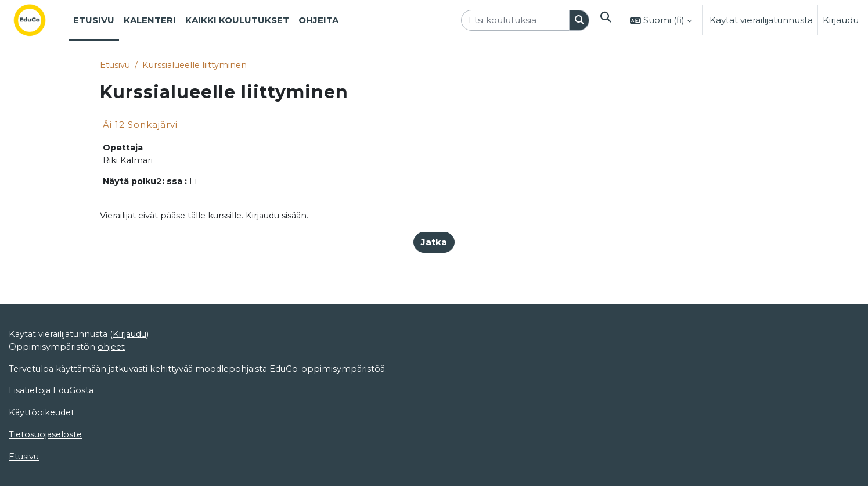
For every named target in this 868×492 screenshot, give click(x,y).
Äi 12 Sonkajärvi (140, 125)
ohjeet (112, 391)
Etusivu (116, 65)
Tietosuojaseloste (47, 480)
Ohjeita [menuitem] (318, 20)
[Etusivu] (39, 20)
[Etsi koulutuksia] (514, 21)
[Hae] (578, 21)
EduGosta (76, 435)
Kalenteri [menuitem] (150, 20)
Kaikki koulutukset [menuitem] (237, 20)
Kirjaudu (841, 20)
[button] (605, 20)
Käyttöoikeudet (43, 458)
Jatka (434, 244)
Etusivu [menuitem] (94, 20)
